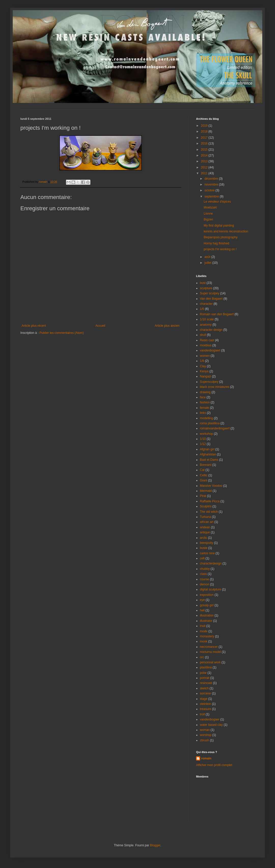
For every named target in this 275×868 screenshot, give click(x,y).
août (208, 257)
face (203, 397)
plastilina (206, 667)
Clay (203, 366)
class (203, 574)
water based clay (211, 725)
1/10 (203, 439)
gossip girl (207, 605)
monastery (207, 636)
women (205, 356)
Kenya (204, 371)
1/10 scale (207, 319)
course (204, 579)
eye (202, 600)
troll (202, 714)
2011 (205, 173)
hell (202, 610)
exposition (207, 595)
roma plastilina (210, 423)
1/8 (202, 361)
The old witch (209, 512)
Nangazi (205, 376)
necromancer (209, 647)
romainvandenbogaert (215, 428)
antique (205, 532)
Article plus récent (34, 326)
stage (204, 699)
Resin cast (207, 340)
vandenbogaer (210, 719)
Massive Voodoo (211, 486)
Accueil (100, 326)
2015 (205, 150)
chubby (205, 569)
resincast (206, 683)
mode (204, 631)
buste (204, 548)
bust (203, 283)
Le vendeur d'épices (217, 202)
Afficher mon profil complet (214, 765)
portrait (205, 678)
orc (202, 657)
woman (205, 730)
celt (202, 558)
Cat (202, 470)
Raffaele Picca (210, 501)
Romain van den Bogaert (217, 314)
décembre (212, 179)
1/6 (202, 309)
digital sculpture (210, 589)
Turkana (205, 517)
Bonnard (206, 465)
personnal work (210, 662)
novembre (212, 185)
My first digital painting (219, 226)
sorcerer (205, 693)
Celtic (204, 475)
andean (205, 527)
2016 (205, 143)
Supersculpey (209, 382)
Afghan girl (207, 449)
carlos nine (207, 553)
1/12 (203, 444)
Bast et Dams (209, 460)
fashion (205, 402)
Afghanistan (208, 454)
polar (203, 673)
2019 (205, 126)
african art (207, 522)
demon (205, 584)
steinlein (205, 704)
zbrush (204, 740)
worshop (206, 735)
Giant (204, 480)
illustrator (206, 621)
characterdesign (211, 563)
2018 (205, 131)
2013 (205, 161)
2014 (205, 155)
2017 (205, 138)
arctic (204, 538)
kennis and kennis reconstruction (226, 231)
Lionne (208, 214)
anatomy (206, 325)
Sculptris (206, 506)
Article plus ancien (167, 326)
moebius (206, 345)
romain (206, 758)
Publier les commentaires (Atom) (62, 333)
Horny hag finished (216, 243)
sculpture (206, 288)
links (203, 413)
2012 (205, 167)
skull (203, 335)
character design (211, 330)
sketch (204, 688)
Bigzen (208, 219)
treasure (205, 709)
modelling (206, 418)
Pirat (203, 496)
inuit (203, 626)
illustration (207, 615)
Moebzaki (210, 207)
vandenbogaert (210, 350)
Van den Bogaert (211, 299)
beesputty (207, 543)
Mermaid (206, 491)
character (206, 304)
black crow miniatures (215, 387)
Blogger (155, 845)
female (204, 408)
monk (204, 641)
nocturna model (210, 652)
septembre (212, 196)
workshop (206, 434)
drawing (205, 392)
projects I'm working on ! (220, 249)
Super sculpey (210, 293)
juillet (208, 263)
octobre (210, 190)
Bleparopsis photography (221, 237)
